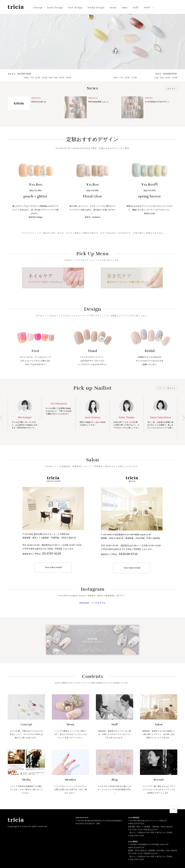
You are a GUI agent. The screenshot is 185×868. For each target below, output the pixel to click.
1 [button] (88, 67)
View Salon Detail (53, 567)
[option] (92, 35)
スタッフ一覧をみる (167, 388)
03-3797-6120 (52, 554)
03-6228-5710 (128, 554)
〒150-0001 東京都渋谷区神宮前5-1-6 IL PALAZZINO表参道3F (99, 821)
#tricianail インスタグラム (92, 603)
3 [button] (99, 67)
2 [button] (93, 67)
